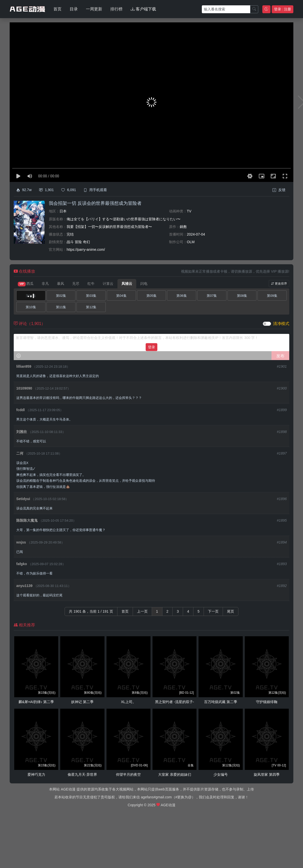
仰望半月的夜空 (128, 774)
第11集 (61, 307)
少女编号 (221, 774)
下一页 (213, 611)
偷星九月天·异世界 (82, 774)
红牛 (91, 284)
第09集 (272, 296)
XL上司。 (128, 702)
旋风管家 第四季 (267, 774)
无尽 (76, 284)
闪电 (144, 284)
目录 (74, 9)
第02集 (61, 296)
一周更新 (94, 9)
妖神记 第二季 (82, 702)
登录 (151, 347)
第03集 (91, 296)
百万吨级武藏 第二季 (221, 702)
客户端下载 (143, 9)
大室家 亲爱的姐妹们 (175, 774)
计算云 (108, 284)
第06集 (181, 296)
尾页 (231, 611)
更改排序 (279, 284)
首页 (57, 9)
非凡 (45, 284)
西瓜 (26, 284)
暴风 (60, 284)
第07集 (212, 296)
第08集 (242, 296)
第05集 (151, 296)
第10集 (31, 307)
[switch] (267, 324)
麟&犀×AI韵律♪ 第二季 (36, 702)
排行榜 (116, 9)
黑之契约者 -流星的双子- (175, 702)
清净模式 (281, 324)
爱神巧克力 (36, 774)
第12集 (91, 307)
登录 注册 (283, 9)
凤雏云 (127, 284)
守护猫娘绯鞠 (267, 702)
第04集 (121, 296)
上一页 (142, 611)
